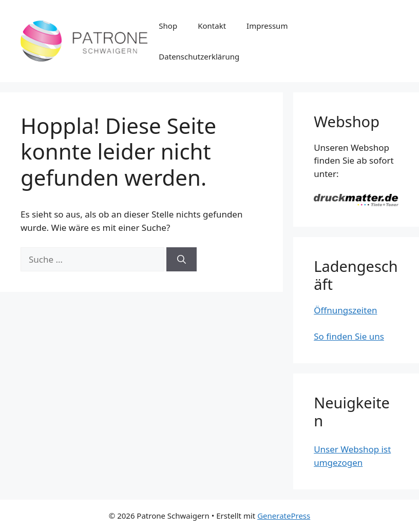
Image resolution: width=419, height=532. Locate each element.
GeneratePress (284, 516)
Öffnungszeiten (345, 310)
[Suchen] (182, 260)
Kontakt (212, 26)
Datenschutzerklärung (199, 56)
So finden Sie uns (349, 336)
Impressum (267, 26)
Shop (168, 26)
